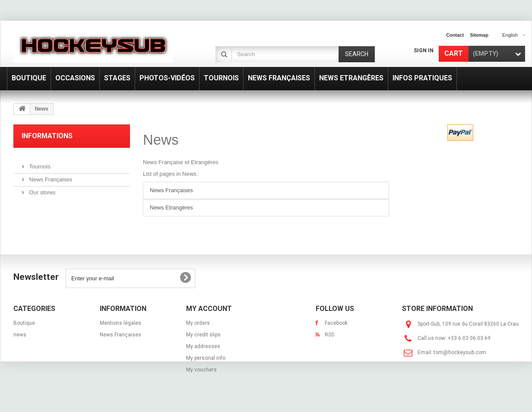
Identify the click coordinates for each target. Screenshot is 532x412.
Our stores (41, 189)
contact (455, 35)
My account (209, 309)
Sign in (424, 51)
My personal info (206, 358)
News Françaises (50, 176)
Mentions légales (120, 323)
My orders (198, 323)
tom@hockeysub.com (460, 352)
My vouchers (201, 370)
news (20, 335)
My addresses (203, 346)
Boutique (24, 323)
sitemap (479, 35)
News (161, 140)
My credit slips (203, 335)
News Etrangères (171, 208)
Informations (47, 136)
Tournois (39, 163)
